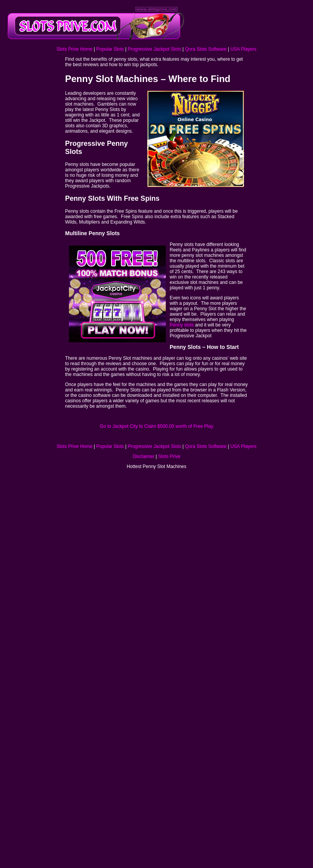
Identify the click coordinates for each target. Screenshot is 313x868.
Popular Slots (110, 49)
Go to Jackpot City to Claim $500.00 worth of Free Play (157, 426)
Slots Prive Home (75, 49)
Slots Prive (169, 456)
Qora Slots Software (206, 49)
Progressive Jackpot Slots (155, 49)
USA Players (243, 49)
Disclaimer (143, 456)
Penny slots (182, 325)
